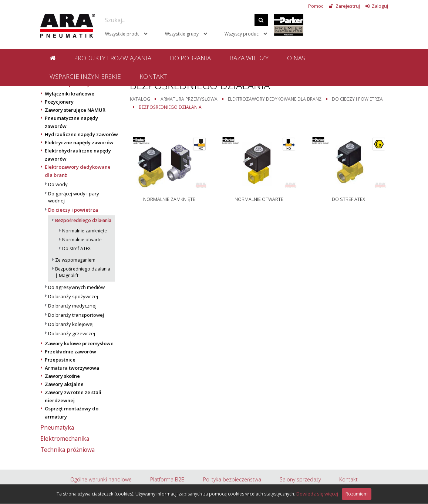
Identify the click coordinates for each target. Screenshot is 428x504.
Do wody (58, 184)
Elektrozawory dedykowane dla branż (275, 99)
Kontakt (153, 76)
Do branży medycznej (72, 306)
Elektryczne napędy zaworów (79, 142)
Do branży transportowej (76, 315)
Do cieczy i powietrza (73, 210)
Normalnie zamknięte (85, 231)
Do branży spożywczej (73, 296)
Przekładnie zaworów (70, 352)
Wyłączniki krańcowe (70, 94)
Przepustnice (60, 360)
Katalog (140, 99)
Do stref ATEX (76, 248)
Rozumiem (357, 494)
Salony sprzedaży (300, 479)
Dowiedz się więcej (317, 494)
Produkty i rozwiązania (113, 58)
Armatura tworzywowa (72, 368)
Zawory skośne (62, 376)
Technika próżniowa (68, 450)
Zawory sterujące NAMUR (75, 110)
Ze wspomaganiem (75, 260)
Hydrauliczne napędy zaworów (81, 134)
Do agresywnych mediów (76, 287)
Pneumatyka (57, 427)
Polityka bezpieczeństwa (232, 479)
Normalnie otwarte (82, 240)
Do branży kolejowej (71, 324)
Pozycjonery (59, 102)
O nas (296, 58)
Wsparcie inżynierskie (85, 76)
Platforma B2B (167, 479)
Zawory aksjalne (64, 384)
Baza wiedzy (249, 58)
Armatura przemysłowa (189, 99)
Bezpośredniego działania (83, 220)
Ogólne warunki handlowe (101, 479)
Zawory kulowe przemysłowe (79, 343)
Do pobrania (190, 58)
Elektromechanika (65, 439)
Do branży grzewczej (72, 333)
